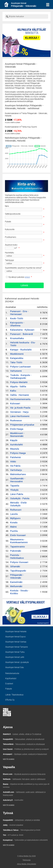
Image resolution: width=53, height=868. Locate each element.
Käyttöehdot (11, 678)
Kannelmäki (16, 582)
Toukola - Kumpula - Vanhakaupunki (21, 377)
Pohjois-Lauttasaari (21, 367)
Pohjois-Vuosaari (19, 562)
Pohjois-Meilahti (19, 382)
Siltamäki (15, 566)
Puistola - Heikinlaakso (17, 557)
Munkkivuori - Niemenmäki (17, 435)
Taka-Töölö (16, 362)
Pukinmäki (16, 551)
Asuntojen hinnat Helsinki (16, 632)
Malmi (13, 527)
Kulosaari (15, 403)
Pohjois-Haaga (18, 453)
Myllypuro (15, 518)
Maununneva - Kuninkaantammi (19, 541)
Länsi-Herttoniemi (20, 416)
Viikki (13, 462)
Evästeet (9, 684)
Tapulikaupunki (18, 571)
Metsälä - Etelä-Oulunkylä (19, 504)
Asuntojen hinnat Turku (15, 652)
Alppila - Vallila (18, 386)
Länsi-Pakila (17, 494)
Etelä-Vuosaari (18, 535)
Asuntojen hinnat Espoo (16, 637)
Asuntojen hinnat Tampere (17, 647)
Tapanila (15, 486)
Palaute (9, 689)
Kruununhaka (17, 338)
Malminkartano (18, 474)
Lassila (14, 514)
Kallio (13, 391)
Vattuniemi (16, 371)
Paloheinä (15, 457)
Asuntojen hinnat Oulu (15, 667)
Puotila (14, 531)
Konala (14, 522)
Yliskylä (14, 490)
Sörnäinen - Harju (19, 412)
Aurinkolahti (17, 445)
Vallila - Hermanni (20, 395)
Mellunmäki (16, 586)
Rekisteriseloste (12, 673)
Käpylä (14, 440)
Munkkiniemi (17, 354)
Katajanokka (17, 358)
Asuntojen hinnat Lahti (15, 657)
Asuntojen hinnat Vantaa (16, 642)
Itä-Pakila (15, 466)
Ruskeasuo (16, 420)
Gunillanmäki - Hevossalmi (18, 480)
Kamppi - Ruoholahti (21, 350)
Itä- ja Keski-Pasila (20, 408)
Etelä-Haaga (17, 429)
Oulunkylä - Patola (20, 498)
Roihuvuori (16, 510)
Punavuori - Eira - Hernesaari (19, 313)
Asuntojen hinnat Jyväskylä (17, 662)
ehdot (27, 277)
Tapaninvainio (18, 547)
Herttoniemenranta (20, 399)
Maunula (15, 449)
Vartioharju (16, 470)
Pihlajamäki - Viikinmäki (17, 576)
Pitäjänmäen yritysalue (22, 425)
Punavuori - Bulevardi (22, 334)
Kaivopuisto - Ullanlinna (17, 324)
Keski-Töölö (17, 318)
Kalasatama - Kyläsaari (22, 330)
